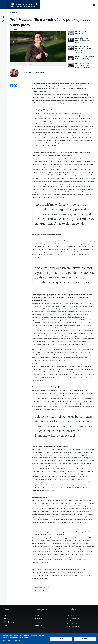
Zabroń (61, 639)
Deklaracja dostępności (10, 622)
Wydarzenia (39, 619)
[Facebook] (3, 17)
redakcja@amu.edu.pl (74, 626)
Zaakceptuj (85, 639)
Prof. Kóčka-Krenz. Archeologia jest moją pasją (83, 40)
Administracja (39, 622)
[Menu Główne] (92, 5)
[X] (3, 21)
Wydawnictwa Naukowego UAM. (76, 569)
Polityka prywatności (7, 640)
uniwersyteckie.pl (27, 4)
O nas (4, 615)
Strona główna (13, 12)
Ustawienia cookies (18, 640)
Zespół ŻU (6, 619)
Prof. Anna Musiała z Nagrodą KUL (50, 234)
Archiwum (6, 625)
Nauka (45, 591)
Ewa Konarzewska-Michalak (32, 73)
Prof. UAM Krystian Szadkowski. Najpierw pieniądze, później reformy (84, 65)
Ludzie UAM (37, 591)
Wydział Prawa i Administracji (41, 588)
